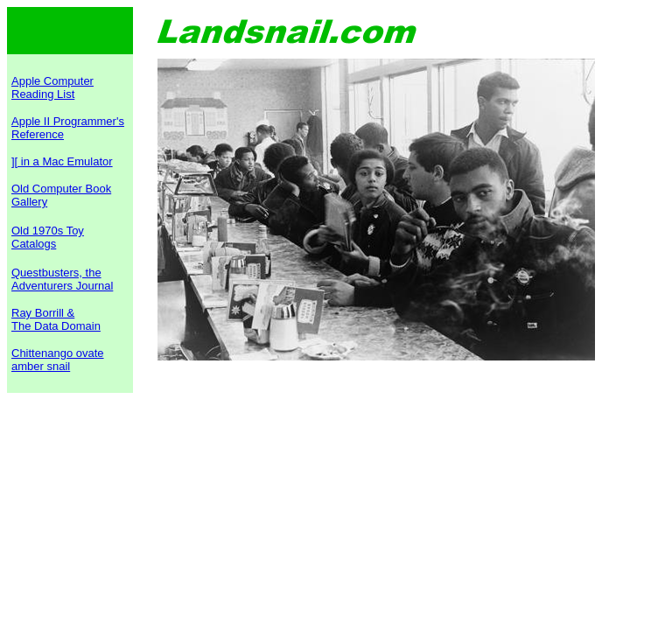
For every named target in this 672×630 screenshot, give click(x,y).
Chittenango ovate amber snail (58, 360)
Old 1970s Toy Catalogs (48, 237)
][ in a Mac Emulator (62, 161)
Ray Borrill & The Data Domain (56, 319)
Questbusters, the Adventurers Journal (62, 279)
